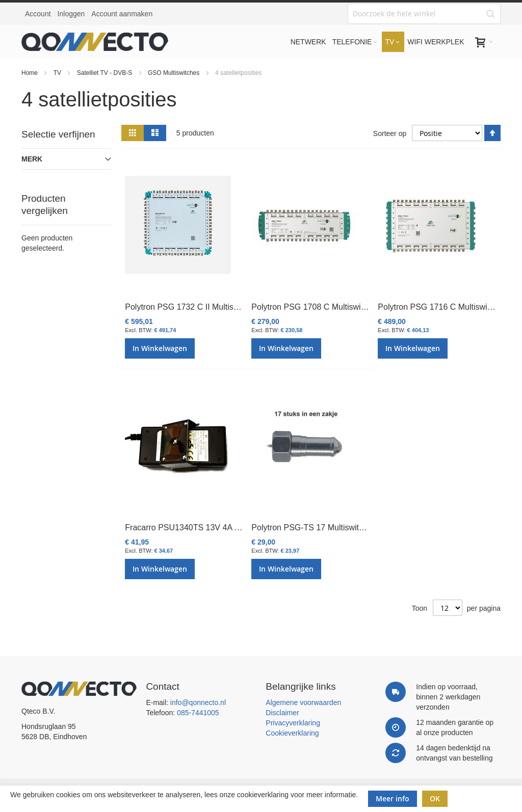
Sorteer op (390, 133)
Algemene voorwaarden (303, 702)
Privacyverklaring (293, 723)
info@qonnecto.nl (198, 702)
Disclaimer (282, 713)
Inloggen (71, 14)
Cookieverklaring (292, 733)
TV (58, 73)
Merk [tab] (32, 159)
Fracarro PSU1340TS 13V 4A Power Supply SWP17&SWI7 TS (239, 527)
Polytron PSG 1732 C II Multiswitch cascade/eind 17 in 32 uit (234, 307)
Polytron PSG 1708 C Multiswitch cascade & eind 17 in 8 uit (359, 307)
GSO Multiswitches (175, 73)
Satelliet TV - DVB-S (106, 73)
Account (38, 14)
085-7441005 (198, 713)
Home (30, 73)
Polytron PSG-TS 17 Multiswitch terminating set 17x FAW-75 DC (368, 527)
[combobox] (424, 14)
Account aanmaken (122, 14)
